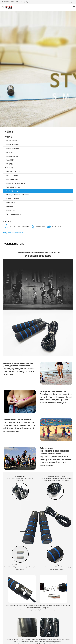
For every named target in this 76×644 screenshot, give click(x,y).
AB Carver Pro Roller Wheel (16, 183)
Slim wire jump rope (14, 187)
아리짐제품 (8, 137)
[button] (71, 2)
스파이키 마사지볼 (13, 156)
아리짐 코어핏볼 (12, 141)
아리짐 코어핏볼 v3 (13, 148)
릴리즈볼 (10, 152)
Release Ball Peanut (14, 199)
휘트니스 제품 (9, 168)
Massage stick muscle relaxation (18, 195)
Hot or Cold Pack (13, 175)
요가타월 (10, 164)
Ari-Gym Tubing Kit (13, 172)
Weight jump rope (13, 191)
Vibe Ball (10, 206)
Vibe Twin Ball (12, 202)
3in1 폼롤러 (11, 160)
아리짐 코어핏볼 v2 (13, 145)
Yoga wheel (11, 210)
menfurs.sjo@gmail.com (15, 233)
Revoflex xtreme (13, 179)
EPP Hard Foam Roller (14, 214)
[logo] (7, 7)
